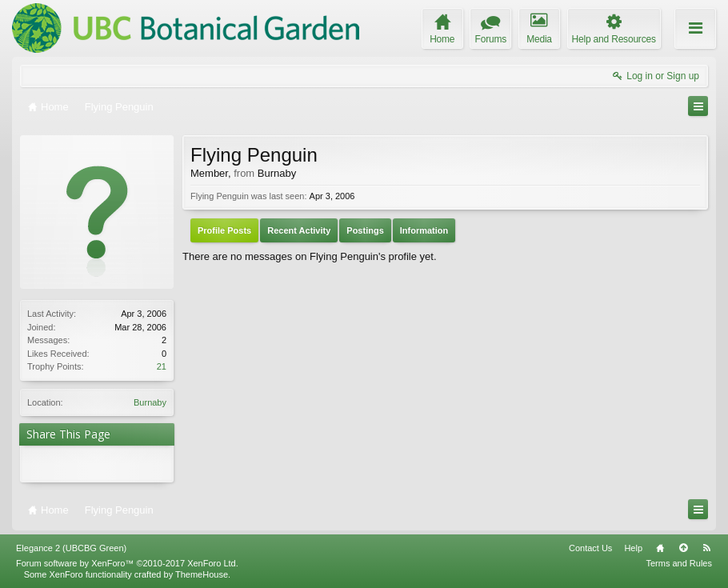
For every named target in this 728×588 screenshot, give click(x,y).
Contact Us (590, 548)
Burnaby (150, 402)
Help (633, 548)
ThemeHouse (202, 574)
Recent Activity (299, 230)
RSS (706, 548)
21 (162, 366)
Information (424, 230)
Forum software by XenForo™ (127, 563)
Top (683, 548)
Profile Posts (224, 230)
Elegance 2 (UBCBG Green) (71, 548)
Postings (365, 230)
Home (660, 548)
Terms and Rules (679, 563)
